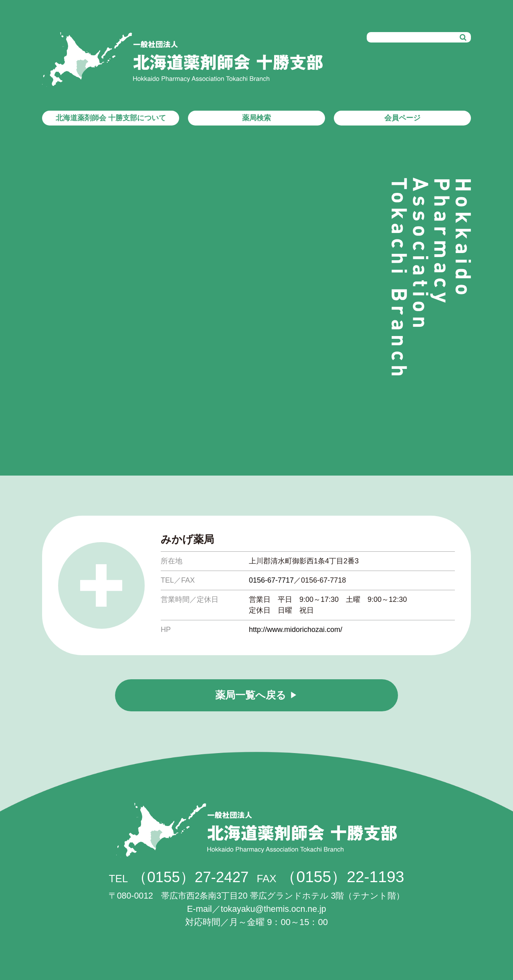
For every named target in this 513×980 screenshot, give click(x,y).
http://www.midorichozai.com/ (296, 630)
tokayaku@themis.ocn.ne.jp (274, 909)
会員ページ (402, 118)
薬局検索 (256, 118)
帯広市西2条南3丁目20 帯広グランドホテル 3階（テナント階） (256, 896)
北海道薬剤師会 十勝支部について (111, 118)
